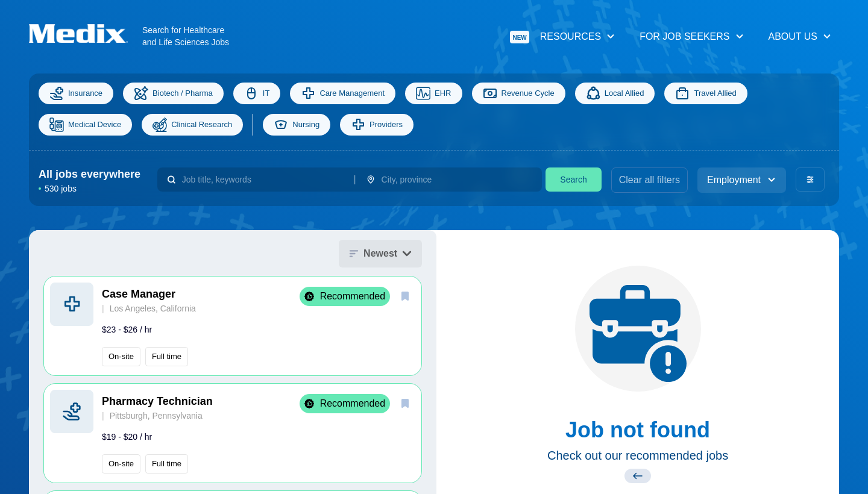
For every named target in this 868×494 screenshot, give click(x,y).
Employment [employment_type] (742, 180)
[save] (405, 296)
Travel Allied (706, 93)
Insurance (76, 93)
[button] (233, 326)
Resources (563, 37)
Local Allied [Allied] (615, 93)
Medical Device (85, 125)
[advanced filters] (810, 180)
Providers (377, 125)
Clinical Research (192, 125)
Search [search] (573, 180)
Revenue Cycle (519, 93)
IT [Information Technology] (257, 93)
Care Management (343, 93)
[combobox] (263, 180)
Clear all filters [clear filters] (649, 180)
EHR (433, 93)
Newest (380, 253)
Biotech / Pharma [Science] (173, 93)
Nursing (297, 125)
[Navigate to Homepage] (86, 33)
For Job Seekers (692, 36)
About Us (800, 36)
